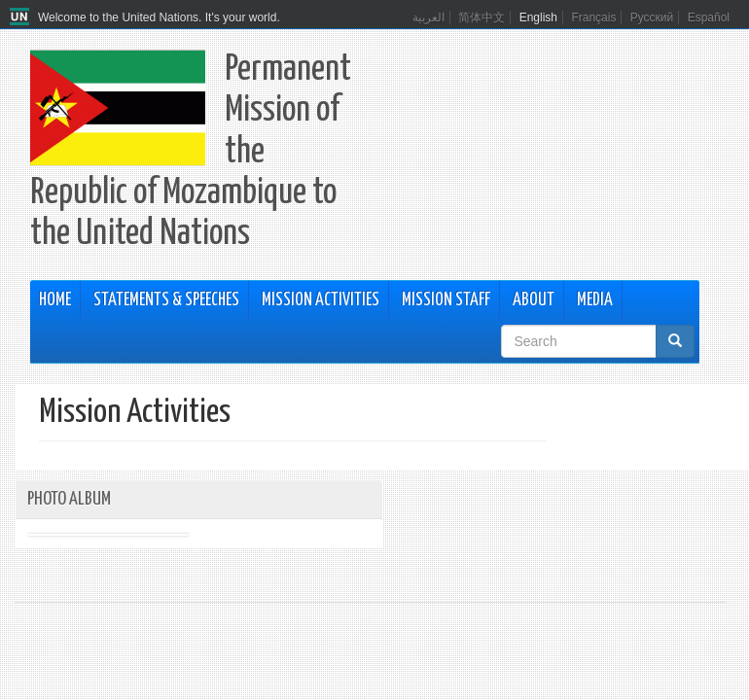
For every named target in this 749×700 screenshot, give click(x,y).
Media (595, 300)
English (538, 17)
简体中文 (481, 17)
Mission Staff (446, 300)
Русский (652, 17)
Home (55, 300)
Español (709, 17)
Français (593, 17)
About (534, 300)
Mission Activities (321, 300)
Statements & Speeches (166, 300)
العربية (428, 17)
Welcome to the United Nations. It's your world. (159, 17)
